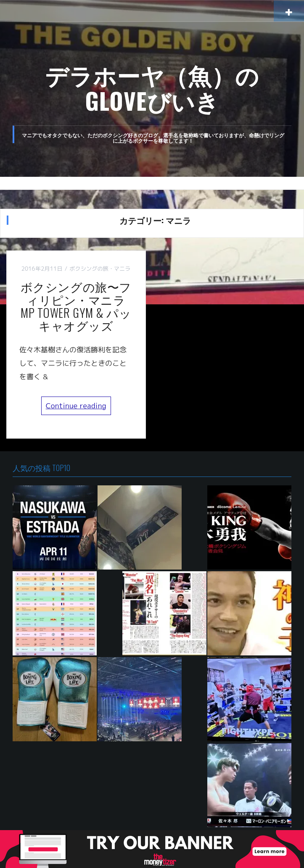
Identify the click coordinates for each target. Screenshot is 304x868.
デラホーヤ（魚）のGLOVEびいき (152, 87)
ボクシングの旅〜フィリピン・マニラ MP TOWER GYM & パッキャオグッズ (79, 306)
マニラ (122, 269)
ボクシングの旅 (89, 269)
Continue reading (76, 406)
